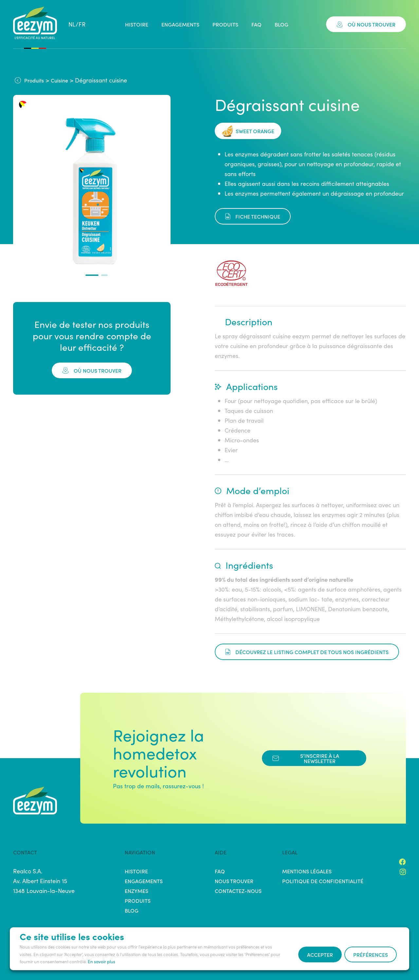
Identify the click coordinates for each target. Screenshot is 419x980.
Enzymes (137, 891)
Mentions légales (307, 871)
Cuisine (59, 80)
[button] (92, 275)
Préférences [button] (371, 954)
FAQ (256, 24)
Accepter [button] (320, 954)
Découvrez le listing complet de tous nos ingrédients (307, 652)
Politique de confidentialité (323, 881)
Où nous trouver (366, 24)
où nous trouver (92, 370)
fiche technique (253, 216)
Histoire (137, 24)
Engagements (180, 24)
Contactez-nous (238, 891)
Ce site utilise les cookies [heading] (72, 936)
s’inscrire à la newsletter (306, 758)
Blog (282, 24)
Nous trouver (234, 881)
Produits (225, 24)
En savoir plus (101, 962)
